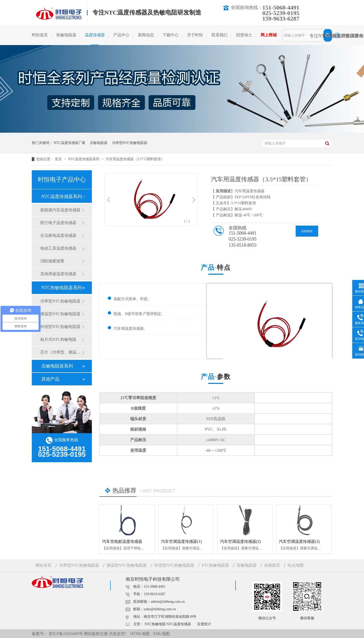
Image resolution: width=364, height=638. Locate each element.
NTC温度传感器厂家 (70, 143)
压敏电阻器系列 (57, 366)
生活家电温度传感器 (58, 235)
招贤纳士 (244, 35)
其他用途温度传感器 (58, 274)
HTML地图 (140, 634)
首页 (59, 159)
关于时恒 (195, 35)
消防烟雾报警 (52, 261)
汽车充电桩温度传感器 (122, 541)
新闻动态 (146, 35)
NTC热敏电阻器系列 (62, 288)
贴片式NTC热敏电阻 (58, 339)
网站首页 (44, 565)
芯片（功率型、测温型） (61, 352)
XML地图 (161, 634)
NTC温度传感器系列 (84, 159)
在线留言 (272, 565)
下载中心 (170, 35)
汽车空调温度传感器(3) (299, 541)
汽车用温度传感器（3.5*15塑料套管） (135, 159)
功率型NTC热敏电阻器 (130, 143)
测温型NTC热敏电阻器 (60, 314)
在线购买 (307, 231)
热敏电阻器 (66, 35)
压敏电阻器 (99, 143)
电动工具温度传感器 (58, 248)
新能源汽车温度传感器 (60, 210)
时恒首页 (40, 35)
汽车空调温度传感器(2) (240, 541)
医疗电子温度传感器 (58, 223)
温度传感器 (95, 35)
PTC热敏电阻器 (215, 565)
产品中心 (121, 35)
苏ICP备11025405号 (66, 634)
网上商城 (269, 35)
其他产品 (50, 379)
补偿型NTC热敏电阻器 (60, 327)
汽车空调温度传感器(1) (181, 541)
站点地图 (296, 565)
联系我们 (220, 35)
